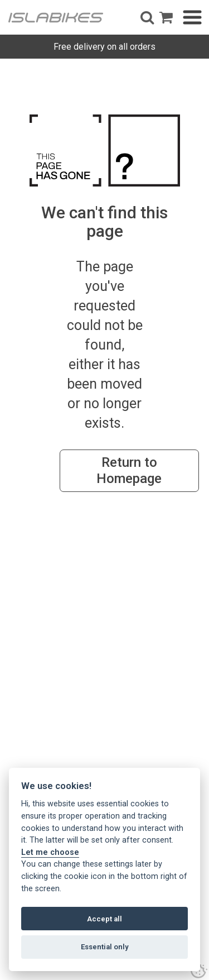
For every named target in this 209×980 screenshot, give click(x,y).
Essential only (105, 947)
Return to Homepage (129, 470)
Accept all (104, 919)
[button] (147, 17)
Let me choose (50, 852)
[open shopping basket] (166, 17)
